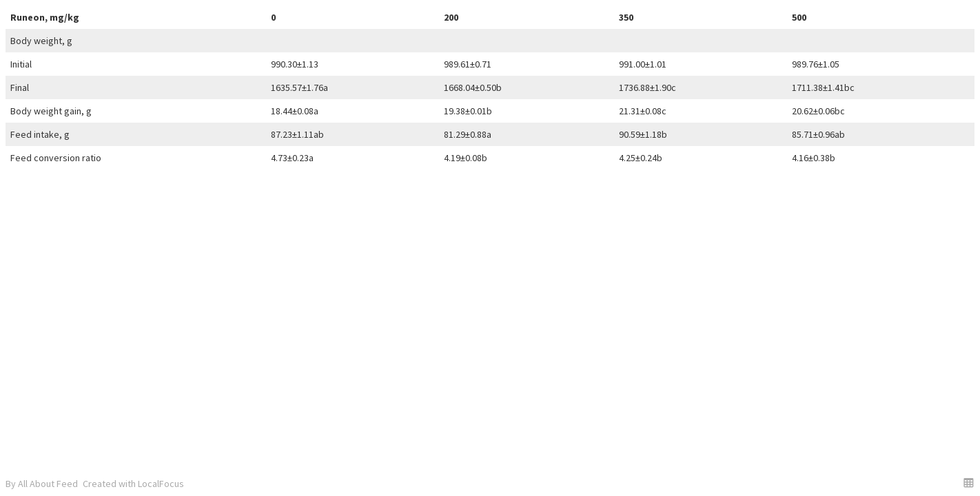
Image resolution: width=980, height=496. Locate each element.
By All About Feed (42, 484)
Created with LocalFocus (133, 484)
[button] (969, 483)
